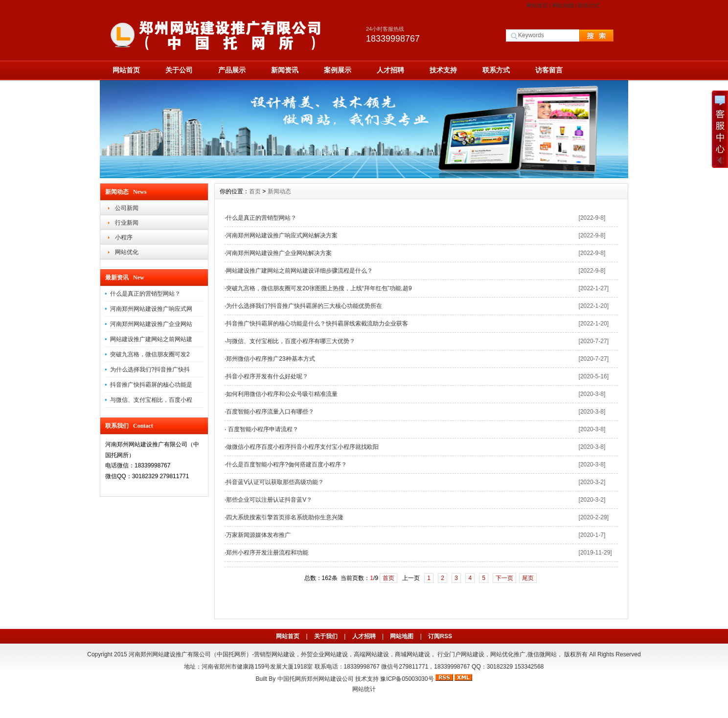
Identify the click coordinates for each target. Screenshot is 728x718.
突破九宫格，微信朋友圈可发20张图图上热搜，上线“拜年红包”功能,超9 (319, 288)
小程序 (124, 237)
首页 (255, 191)
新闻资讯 (285, 70)
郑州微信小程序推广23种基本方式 (270, 359)
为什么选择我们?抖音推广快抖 (150, 370)
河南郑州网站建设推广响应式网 (151, 309)
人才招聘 (390, 70)
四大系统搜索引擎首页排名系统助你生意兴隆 (285, 517)
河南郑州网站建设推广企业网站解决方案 (279, 253)
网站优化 (127, 252)
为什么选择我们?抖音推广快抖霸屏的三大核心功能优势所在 (304, 306)
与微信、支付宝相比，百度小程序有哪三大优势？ (291, 341)
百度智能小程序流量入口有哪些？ (270, 412)
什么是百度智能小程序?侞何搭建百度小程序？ (286, 464)
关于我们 (326, 636)
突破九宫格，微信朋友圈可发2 (150, 354)
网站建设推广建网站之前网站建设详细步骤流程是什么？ (299, 271)
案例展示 (338, 70)
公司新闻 (127, 208)
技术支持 (443, 70)
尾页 (528, 578)
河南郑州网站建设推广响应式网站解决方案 (282, 235)
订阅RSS (440, 636)
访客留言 (549, 70)
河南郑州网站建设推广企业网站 (151, 324)
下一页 (504, 578)
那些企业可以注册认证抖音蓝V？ (269, 500)
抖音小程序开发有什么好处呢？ (267, 376)
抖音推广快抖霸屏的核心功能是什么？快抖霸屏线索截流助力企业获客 (317, 324)
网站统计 (364, 689)
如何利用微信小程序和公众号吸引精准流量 (282, 394)
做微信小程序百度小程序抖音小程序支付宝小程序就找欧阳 (302, 447)
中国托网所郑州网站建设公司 (316, 679)
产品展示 (232, 70)
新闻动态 (279, 191)
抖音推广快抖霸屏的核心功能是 (151, 385)
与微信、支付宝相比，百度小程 (151, 400)
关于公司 (179, 70)
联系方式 (589, 5)
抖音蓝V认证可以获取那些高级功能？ (275, 482)
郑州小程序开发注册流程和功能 (267, 553)
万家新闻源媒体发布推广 (258, 535)
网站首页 (537, 5)
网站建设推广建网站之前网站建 (151, 339)
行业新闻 (127, 223)
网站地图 (563, 5)
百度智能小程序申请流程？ (262, 429)
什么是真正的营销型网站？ (145, 294)
